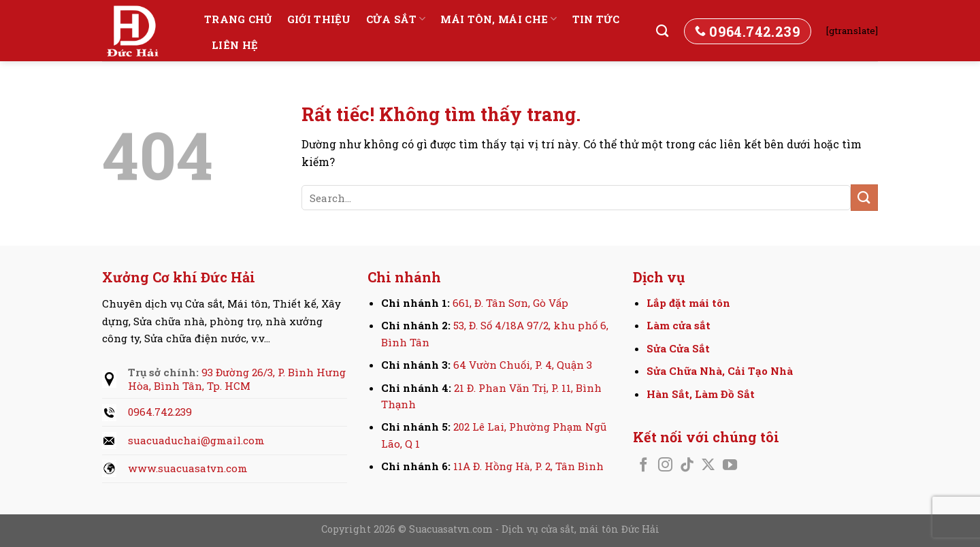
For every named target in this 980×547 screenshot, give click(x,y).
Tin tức (596, 19)
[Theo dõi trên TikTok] (687, 466)
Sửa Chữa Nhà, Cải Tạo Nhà (720, 371)
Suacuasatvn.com (452, 529)
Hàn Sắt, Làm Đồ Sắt (701, 394)
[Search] (662, 31)
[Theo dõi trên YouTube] (730, 466)
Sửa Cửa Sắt (678, 348)
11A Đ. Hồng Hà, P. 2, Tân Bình (528, 466)
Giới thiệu (319, 19)
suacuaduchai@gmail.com (196, 440)
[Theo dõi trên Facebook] (643, 466)
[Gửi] (864, 198)
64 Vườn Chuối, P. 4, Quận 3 (523, 365)
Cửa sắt (396, 19)
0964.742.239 (160, 412)
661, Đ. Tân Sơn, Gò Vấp (510, 303)
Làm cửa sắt (679, 325)
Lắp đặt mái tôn (688, 303)
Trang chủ (238, 19)
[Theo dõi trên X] (708, 466)
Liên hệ (235, 45)
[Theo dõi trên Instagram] (665, 466)
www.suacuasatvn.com (188, 468)
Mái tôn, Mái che (499, 19)
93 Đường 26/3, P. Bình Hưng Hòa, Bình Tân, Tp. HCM (237, 379)
